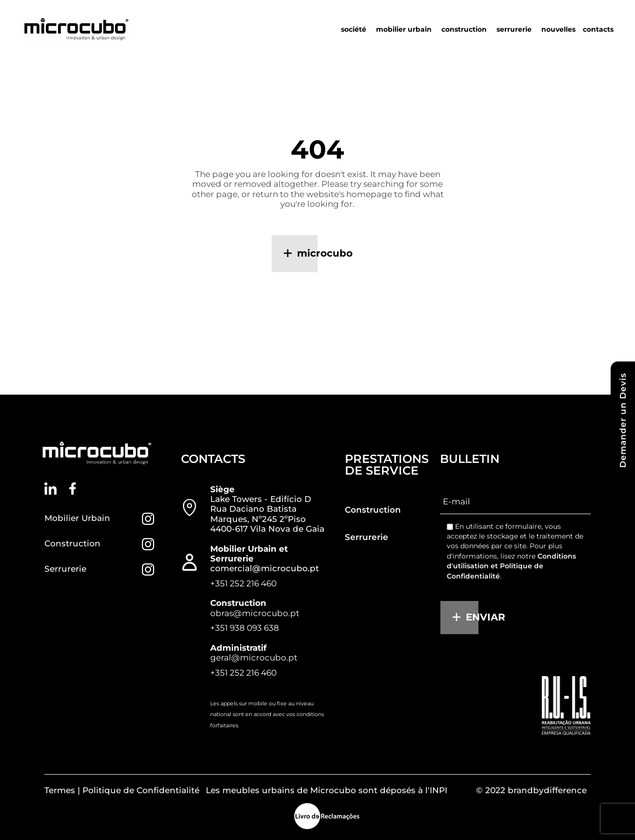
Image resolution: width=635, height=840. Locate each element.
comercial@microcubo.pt (265, 568)
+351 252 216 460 (243, 583)
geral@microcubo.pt (254, 658)
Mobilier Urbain (77, 518)
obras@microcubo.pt (255, 613)
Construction (72, 543)
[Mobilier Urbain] (148, 519)
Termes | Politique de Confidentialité (122, 790)
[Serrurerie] (148, 570)
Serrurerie (65, 569)
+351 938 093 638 (245, 628)
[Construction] (148, 544)
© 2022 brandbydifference (531, 790)
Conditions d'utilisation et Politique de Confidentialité (511, 566)
